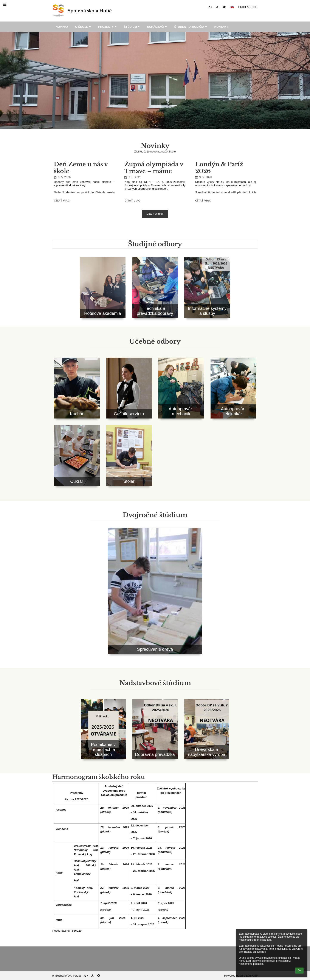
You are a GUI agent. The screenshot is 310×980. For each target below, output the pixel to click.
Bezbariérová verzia (67, 976)
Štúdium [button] (132, 27)
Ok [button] (299, 971)
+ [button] (210, 7)
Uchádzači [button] (157, 27)
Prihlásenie (248, 7)
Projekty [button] (108, 27)
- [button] (218, 7)
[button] (232, 7)
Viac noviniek (155, 214)
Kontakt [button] (221, 27)
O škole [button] (83, 27)
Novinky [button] (62, 27)
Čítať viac (62, 201)
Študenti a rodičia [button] (191, 27)
